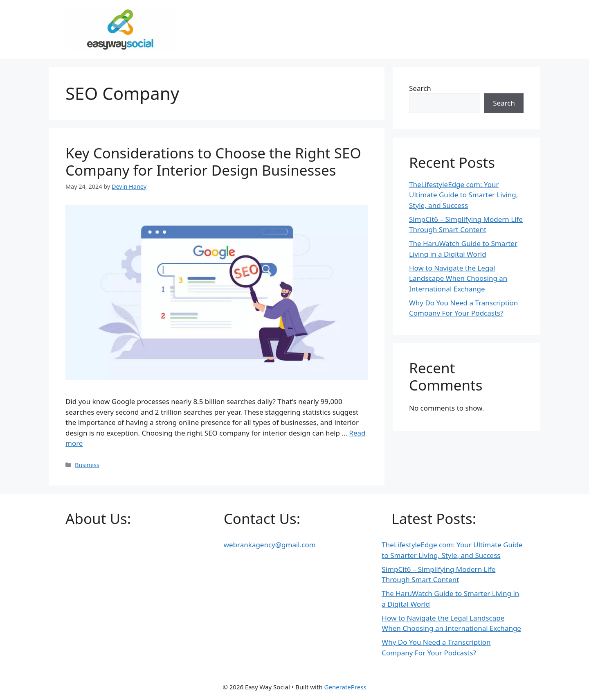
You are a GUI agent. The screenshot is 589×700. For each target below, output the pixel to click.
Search (420, 88)
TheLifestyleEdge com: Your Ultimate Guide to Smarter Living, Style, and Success (463, 195)
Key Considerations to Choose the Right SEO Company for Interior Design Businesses (213, 161)
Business (87, 465)
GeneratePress (345, 687)
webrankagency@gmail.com (270, 545)
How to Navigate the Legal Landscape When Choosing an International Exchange (458, 278)
